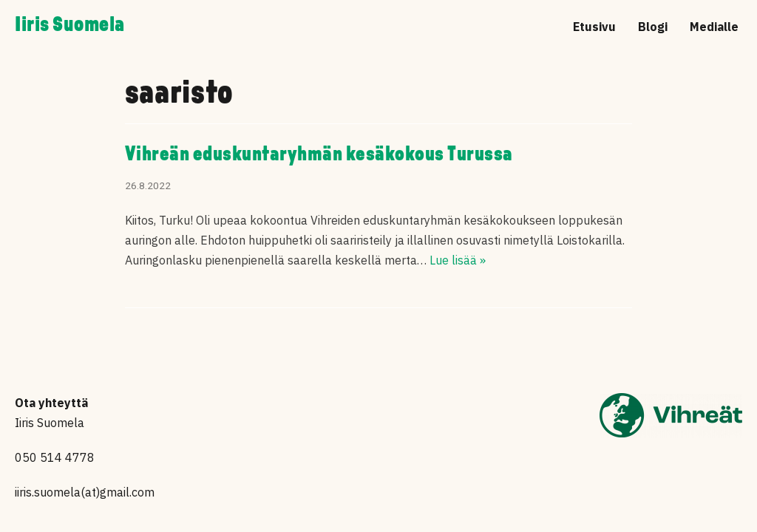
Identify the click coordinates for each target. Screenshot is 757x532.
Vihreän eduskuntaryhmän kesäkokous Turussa (319, 155)
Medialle (714, 27)
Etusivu (594, 27)
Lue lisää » (458, 260)
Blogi (653, 27)
